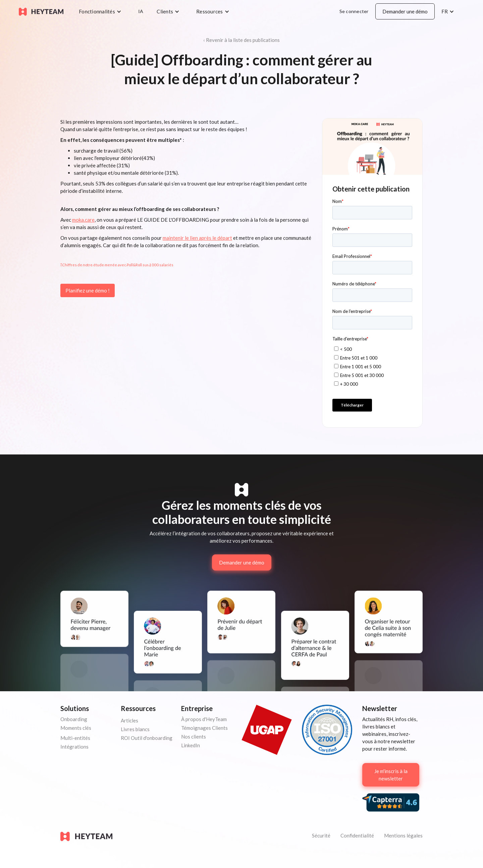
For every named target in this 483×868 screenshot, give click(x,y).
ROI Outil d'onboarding (147, 738)
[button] (102, 11)
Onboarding (74, 719)
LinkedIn (191, 745)
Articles (129, 720)
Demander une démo (405, 11)
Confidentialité (357, 835)
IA (141, 11)
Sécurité (321, 835)
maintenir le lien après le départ (197, 238)
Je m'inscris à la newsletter (391, 775)
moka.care (83, 220)
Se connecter (354, 11)
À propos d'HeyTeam (204, 719)
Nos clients (194, 737)
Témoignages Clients (204, 728)
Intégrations (74, 747)
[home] (41, 11)
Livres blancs (135, 729)
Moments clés (76, 728)
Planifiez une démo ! (88, 290)
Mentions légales (403, 835)
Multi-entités (75, 738)
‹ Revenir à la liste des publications (241, 40)
